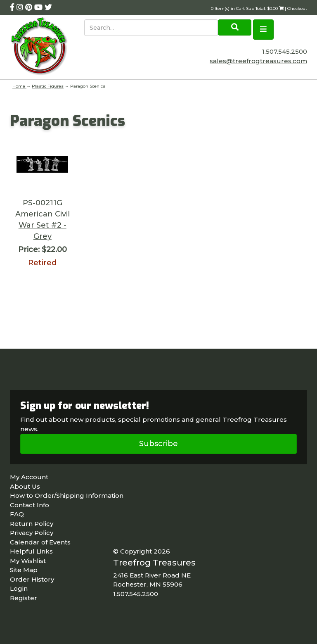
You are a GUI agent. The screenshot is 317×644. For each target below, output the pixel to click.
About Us (25, 486)
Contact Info (30, 505)
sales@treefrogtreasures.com (258, 61)
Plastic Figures (48, 86)
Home (19, 86)
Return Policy (32, 524)
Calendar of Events (40, 542)
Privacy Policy (32, 533)
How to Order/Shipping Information (67, 495)
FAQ (17, 514)
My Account (29, 477)
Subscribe (158, 444)
